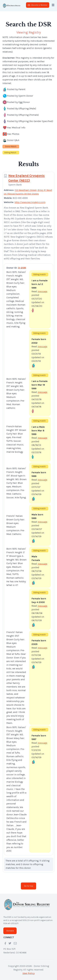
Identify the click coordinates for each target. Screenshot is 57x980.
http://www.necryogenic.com (30, 202)
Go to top (29, 886)
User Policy (28, 973)
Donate (10, 931)
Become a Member (38, 5)
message (42, 291)
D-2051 (22, 268)
